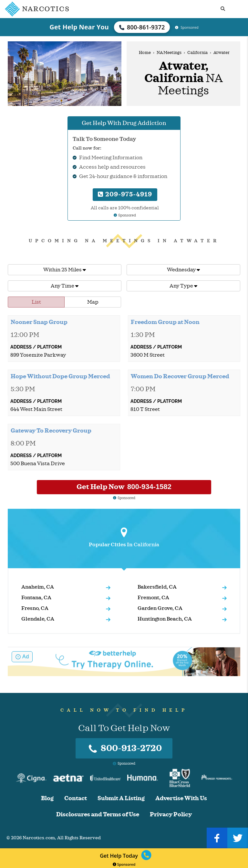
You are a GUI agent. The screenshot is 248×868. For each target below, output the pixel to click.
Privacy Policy (171, 815)
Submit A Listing (121, 798)
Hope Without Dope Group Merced (60, 376)
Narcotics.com (39, 838)
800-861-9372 (142, 27)
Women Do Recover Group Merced (180, 376)
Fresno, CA (35, 608)
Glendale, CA (38, 619)
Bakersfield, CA (157, 587)
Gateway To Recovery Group (51, 431)
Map (93, 302)
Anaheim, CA (38, 587)
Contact (76, 798)
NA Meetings (169, 53)
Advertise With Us (181, 798)
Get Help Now (124, 487)
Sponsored (124, 864)
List (36, 302)
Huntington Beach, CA (165, 619)
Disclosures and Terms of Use (98, 815)
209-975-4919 (125, 194)
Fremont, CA (153, 598)
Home (145, 53)
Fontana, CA (36, 598)
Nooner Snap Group (39, 322)
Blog (47, 798)
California (197, 53)
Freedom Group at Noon (165, 322)
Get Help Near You (79, 27)
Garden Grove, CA (160, 608)
